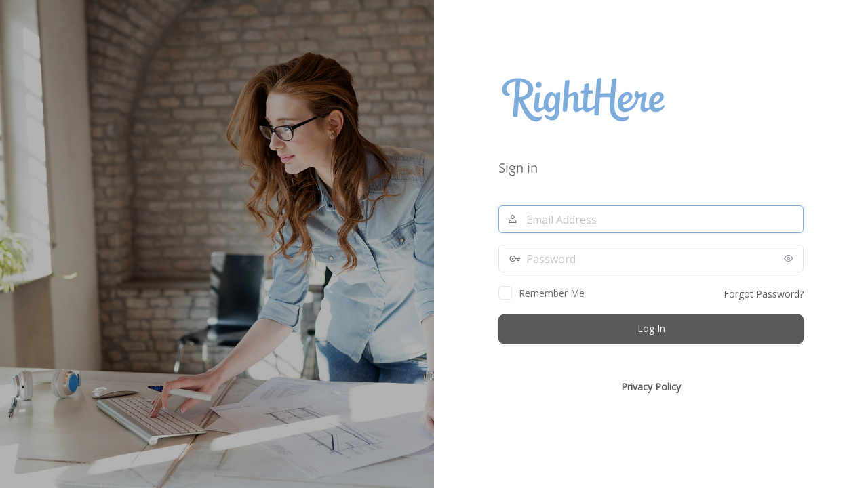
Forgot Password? (764, 294)
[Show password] (790, 258)
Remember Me (552, 293)
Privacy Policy (651, 387)
